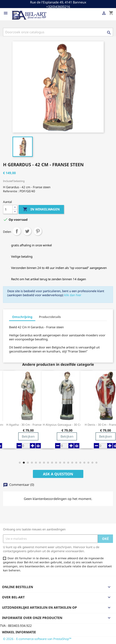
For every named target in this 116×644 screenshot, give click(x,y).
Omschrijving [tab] (22, 317)
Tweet (27, 231)
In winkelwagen (41, 209)
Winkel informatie (19, 632)
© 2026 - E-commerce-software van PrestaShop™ (37, 639)
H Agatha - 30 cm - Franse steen (28, 425)
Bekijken (28, 436)
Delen (17, 231)
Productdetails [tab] (50, 317)
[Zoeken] (58, 32)
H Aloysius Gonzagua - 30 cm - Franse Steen (67, 425)
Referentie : (11, 191)
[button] (20, 463)
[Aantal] (8, 209)
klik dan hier (73, 295)
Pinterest (38, 231)
